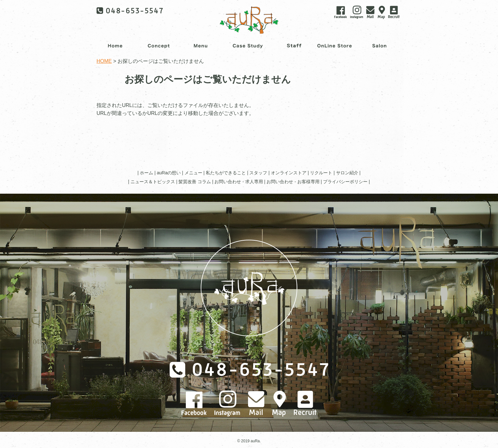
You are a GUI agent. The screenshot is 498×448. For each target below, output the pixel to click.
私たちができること (226, 173)
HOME (104, 61)
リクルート (321, 173)
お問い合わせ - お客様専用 (293, 182)
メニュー (193, 173)
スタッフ (258, 173)
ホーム (146, 173)
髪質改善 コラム (195, 182)
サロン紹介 (347, 173)
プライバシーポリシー (345, 182)
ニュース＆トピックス (153, 182)
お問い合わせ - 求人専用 (239, 182)
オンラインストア (289, 173)
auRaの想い (169, 173)
